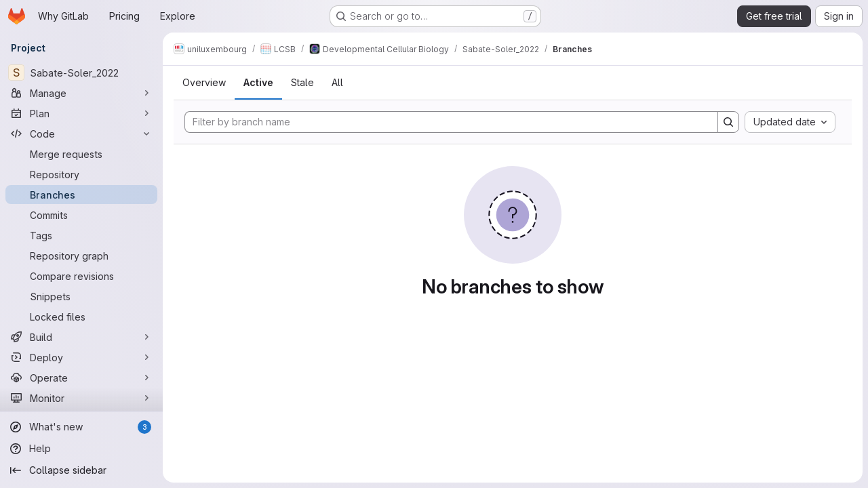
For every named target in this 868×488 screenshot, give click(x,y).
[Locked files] (81, 317)
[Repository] (81, 174)
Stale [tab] (302, 82)
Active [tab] (258, 82)
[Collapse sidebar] (81, 470)
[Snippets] (81, 296)
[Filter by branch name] (451, 122)
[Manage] (81, 93)
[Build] (81, 337)
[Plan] (81, 113)
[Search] (728, 122)
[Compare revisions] (81, 276)
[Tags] (81, 235)
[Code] (81, 134)
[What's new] (81, 427)
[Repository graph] (81, 256)
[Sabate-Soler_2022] (81, 73)
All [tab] (337, 82)
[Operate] (81, 378)
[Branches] (81, 195)
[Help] (81, 449)
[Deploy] (81, 357)
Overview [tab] (204, 82)
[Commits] (81, 215)
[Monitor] (81, 398)
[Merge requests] (81, 154)
